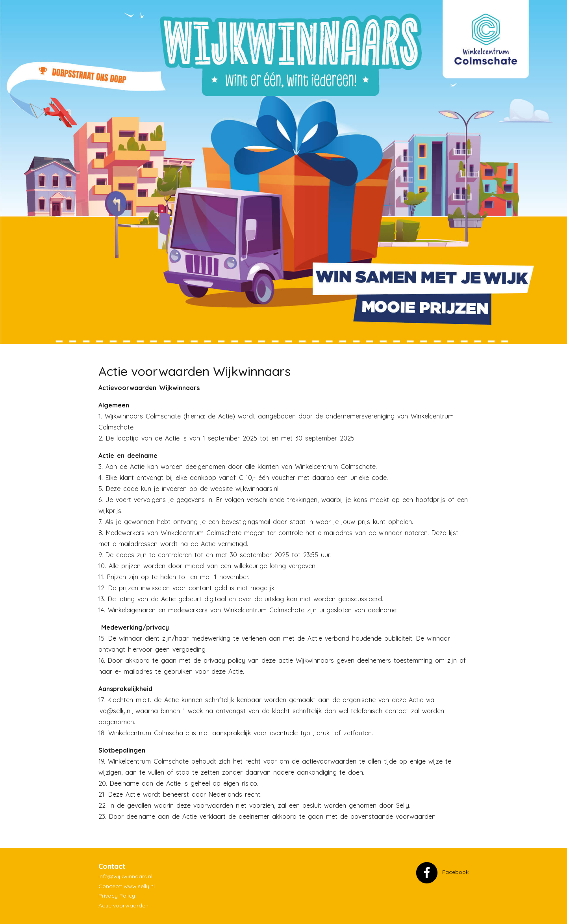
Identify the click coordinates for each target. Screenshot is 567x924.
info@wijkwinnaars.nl (125, 876)
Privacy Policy (117, 896)
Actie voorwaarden (123, 905)
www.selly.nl (139, 886)
